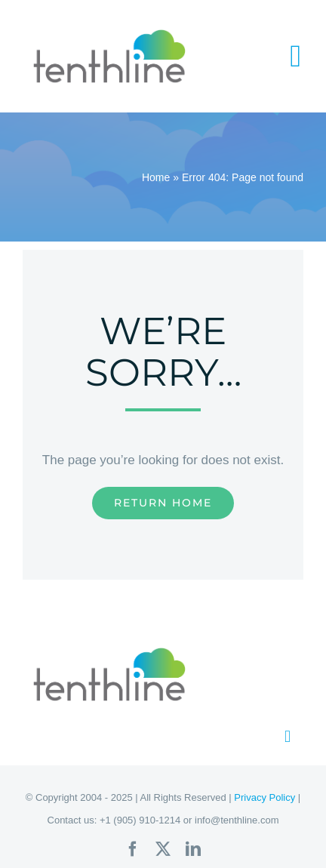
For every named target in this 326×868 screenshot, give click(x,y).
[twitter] (163, 849)
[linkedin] (193, 849)
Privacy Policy (264, 797)
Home (156, 177)
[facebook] (133, 849)
